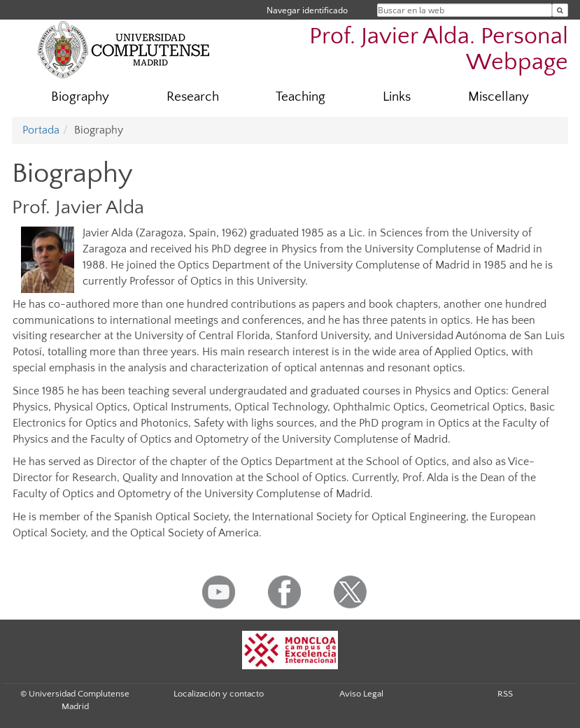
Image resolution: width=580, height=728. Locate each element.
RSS (505, 694)
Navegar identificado (307, 10)
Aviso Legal (361, 694)
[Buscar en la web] (560, 10)
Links (397, 97)
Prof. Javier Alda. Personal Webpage (439, 50)
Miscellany (498, 97)
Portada (41, 130)
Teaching (300, 97)
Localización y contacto (219, 694)
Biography (80, 97)
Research (193, 97)
